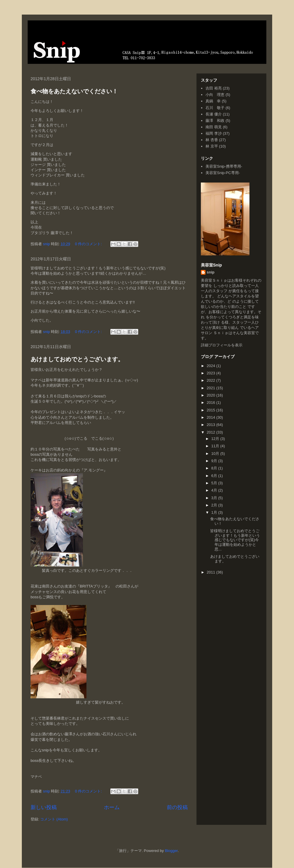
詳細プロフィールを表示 (222, 345)
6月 (215, 476)
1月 (215, 512)
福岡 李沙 (214, 133)
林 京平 (212, 146)
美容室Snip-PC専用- (223, 173)
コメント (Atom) (54, 819)
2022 (211, 380)
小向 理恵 (215, 95)
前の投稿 (177, 807)
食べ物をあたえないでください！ (74, 91)
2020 (211, 395)
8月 (215, 468)
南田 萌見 (214, 127)
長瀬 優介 (214, 114)
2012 (211, 432)
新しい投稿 (44, 807)
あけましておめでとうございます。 (77, 359)
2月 (215, 505)
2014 (211, 417)
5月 (215, 483)
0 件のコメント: (89, 244)
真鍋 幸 (213, 101)
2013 (211, 425)
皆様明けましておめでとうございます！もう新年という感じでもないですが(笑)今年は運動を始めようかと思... (235, 540)
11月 (216, 446)
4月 (215, 490)
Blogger (171, 851)
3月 (215, 498)
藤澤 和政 (215, 121)
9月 (215, 461)
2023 (211, 373)
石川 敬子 (215, 108)
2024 (211, 366)
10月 (216, 454)
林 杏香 (212, 140)
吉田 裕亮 (214, 88)
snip (211, 272)
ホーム (112, 807)
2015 (211, 410)
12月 (216, 439)
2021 (211, 388)
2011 (211, 572)
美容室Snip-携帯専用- (224, 166)
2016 (211, 403)
